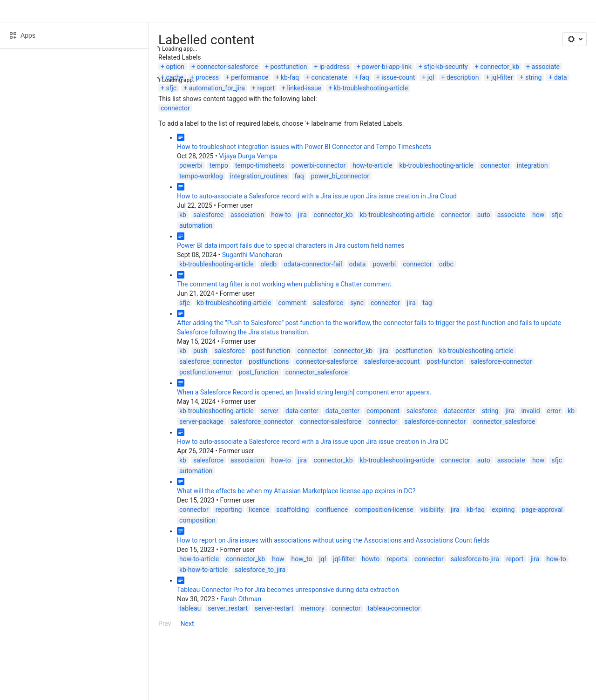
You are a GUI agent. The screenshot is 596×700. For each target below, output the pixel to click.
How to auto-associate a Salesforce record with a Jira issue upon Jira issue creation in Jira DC (313, 442)
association (247, 215)
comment (292, 303)
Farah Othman (241, 599)
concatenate (329, 77)
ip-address (335, 67)
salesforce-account (392, 361)
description (463, 77)
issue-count (398, 77)
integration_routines (259, 176)
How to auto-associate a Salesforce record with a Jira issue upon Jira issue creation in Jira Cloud (317, 196)
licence (259, 510)
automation (196, 225)
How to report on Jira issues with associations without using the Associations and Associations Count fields (333, 540)
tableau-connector (394, 608)
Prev (165, 624)
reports (397, 559)
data (561, 77)
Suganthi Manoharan (252, 255)
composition (197, 520)
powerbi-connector (318, 165)
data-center (302, 411)
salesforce (208, 215)
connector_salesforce (317, 372)
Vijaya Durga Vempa (248, 156)
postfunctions (269, 361)
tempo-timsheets (260, 165)
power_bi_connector (340, 176)
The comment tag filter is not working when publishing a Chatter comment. (285, 284)
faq (364, 77)
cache (174, 77)
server (270, 411)
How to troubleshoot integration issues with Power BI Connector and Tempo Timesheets (304, 147)
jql (431, 77)
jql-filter (502, 77)
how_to (301, 559)
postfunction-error (205, 372)
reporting (229, 510)
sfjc (171, 88)
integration (532, 165)
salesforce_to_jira (260, 570)
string (534, 77)
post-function (271, 351)
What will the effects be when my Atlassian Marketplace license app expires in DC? (296, 491)
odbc (446, 264)
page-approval (542, 510)
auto (484, 215)
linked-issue (304, 88)
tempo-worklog (201, 176)
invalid (530, 411)
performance (250, 77)
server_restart (228, 608)
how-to (281, 215)
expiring (503, 510)
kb (183, 215)
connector (175, 108)
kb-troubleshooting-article (371, 88)
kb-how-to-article (203, 570)
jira (302, 215)
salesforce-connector (501, 361)
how (538, 215)
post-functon (445, 361)
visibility (432, 510)
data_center (342, 411)
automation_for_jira (217, 88)
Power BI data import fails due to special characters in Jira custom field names (291, 245)
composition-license (384, 510)
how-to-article (372, 165)
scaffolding (292, 510)
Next (187, 624)
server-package (201, 421)
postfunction (289, 67)
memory (312, 608)
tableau (190, 608)
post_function (258, 372)
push (200, 351)
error (554, 411)
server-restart (274, 608)
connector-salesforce (227, 67)
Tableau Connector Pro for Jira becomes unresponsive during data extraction (288, 590)
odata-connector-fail (313, 264)
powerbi (191, 165)
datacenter (459, 411)
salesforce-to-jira (475, 559)
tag (427, 303)
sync (357, 303)
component (383, 411)
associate (546, 67)
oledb (269, 264)
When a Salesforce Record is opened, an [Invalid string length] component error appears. (304, 392)
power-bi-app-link (386, 67)
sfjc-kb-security (446, 67)
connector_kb (500, 67)
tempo (219, 165)
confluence (332, 510)
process (207, 77)
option (175, 67)
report (266, 88)
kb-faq (290, 77)
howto (371, 559)
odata (358, 264)
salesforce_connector (210, 361)
